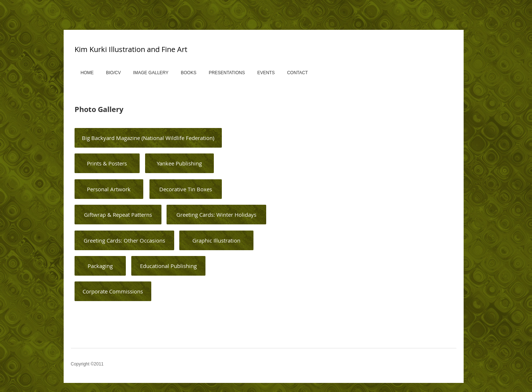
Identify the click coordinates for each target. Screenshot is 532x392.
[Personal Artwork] (109, 189)
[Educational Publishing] (168, 266)
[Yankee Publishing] (179, 163)
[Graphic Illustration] (216, 240)
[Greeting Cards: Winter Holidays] (216, 215)
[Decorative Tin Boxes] (186, 189)
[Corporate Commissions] (113, 291)
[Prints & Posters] (107, 163)
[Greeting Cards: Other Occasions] (124, 240)
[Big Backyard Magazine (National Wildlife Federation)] (148, 138)
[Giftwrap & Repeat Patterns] (118, 215)
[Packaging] (100, 266)
